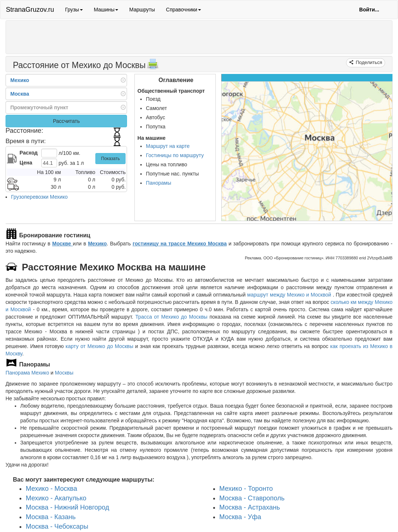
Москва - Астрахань (250, 507)
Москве (63, 244)
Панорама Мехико (27, 373)
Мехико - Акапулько (56, 498)
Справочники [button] (184, 10)
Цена (26, 163)
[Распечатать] (153, 66)
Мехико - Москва (51, 489)
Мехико (97, 244)
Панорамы (159, 183)
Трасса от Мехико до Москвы (172, 317)
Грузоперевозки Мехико (39, 197)
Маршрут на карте (168, 146)
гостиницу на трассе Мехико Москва (180, 244)
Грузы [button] (74, 10)
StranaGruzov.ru (30, 10)
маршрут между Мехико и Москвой (290, 295)
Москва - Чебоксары (57, 526)
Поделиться (368, 62)
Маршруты (142, 10)
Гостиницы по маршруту (175, 155)
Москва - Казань (51, 517)
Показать (111, 159)
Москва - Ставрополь (252, 498)
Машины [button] (106, 10)
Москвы (64, 373)
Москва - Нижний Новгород (67, 507)
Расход (29, 153)
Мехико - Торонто (246, 489)
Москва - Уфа (240, 517)
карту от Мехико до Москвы (99, 346)
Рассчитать (66, 121)
